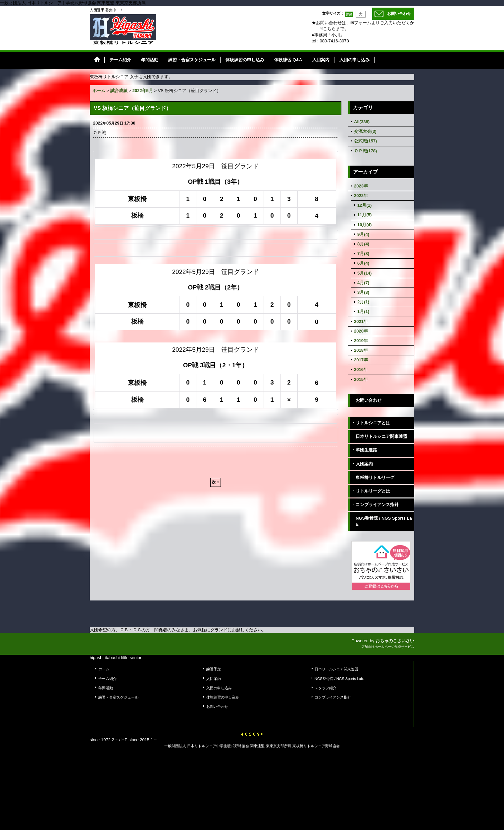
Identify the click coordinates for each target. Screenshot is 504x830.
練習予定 (214, 669)
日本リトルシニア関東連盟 (381, 436)
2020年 (361, 331)
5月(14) (364, 273)
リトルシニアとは (373, 423)
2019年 (361, 341)
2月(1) (363, 302)
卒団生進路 (366, 450)
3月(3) (363, 292)
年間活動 (106, 688)
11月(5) (364, 215)
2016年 (361, 369)
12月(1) (364, 205)
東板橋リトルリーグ (375, 477)
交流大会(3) (365, 131)
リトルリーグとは (373, 491)
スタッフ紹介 (326, 688)
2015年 (361, 379)
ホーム (104, 669)
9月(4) (363, 234)
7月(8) (363, 254)
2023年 (361, 186)
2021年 (361, 321)
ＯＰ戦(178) (365, 151)
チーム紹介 (107, 679)
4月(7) (363, 283)
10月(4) (364, 225)
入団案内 (364, 464)
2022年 (361, 196)
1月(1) (363, 311)
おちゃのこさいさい (395, 641)
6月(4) (363, 263)
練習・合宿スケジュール (118, 697)
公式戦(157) (365, 141)
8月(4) (363, 244)
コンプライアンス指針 (377, 505)
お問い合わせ (399, 14)
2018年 (361, 350)
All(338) (362, 122)
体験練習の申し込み (223, 697)
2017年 (361, 360)
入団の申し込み (219, 688)
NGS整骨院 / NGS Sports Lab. (384, 521)
